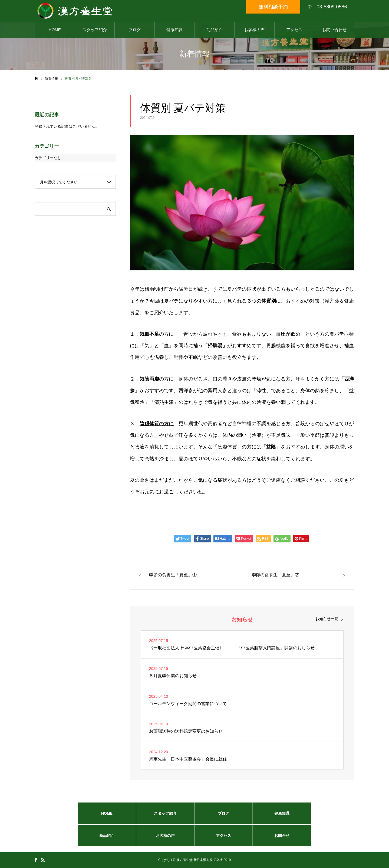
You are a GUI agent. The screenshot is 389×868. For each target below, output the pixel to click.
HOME (55, 30)
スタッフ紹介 (95, 30)
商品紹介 (215, 30)
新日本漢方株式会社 (208, 860)
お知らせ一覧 (327, 619)
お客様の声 (254, 30)
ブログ (135, 30)
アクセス (294, 30)
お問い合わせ (334, 30)
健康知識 (174, 30)
